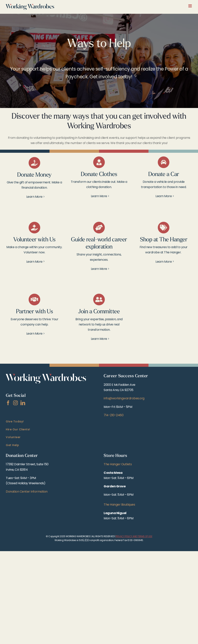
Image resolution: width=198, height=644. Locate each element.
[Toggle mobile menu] (190, 6)
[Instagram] (15, 403)
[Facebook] (8, 403)
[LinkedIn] (23, 403)
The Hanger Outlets (118, 464)
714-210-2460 (114, 415)
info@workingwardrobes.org (124, 398)
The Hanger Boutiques (119, 505)
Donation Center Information (27, 492)
